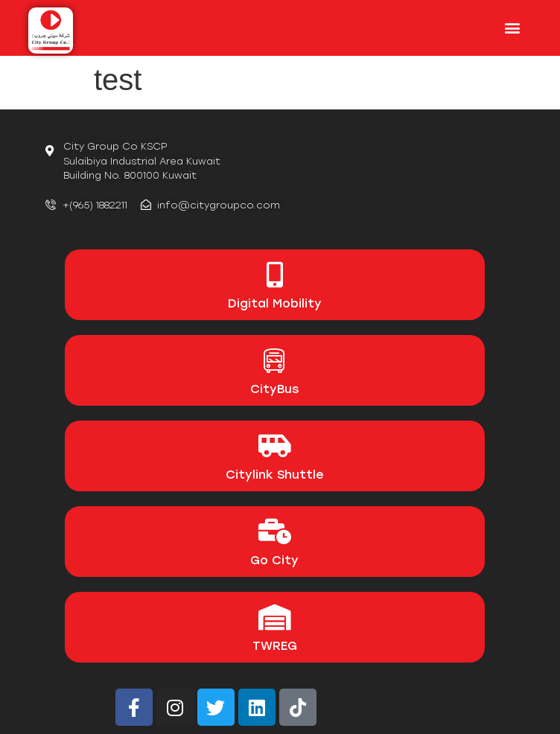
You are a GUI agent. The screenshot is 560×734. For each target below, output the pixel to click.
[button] (512, 27)
